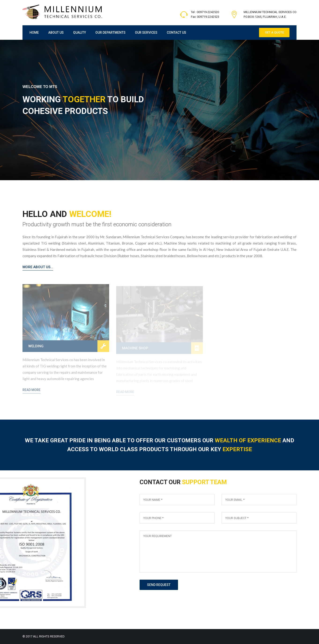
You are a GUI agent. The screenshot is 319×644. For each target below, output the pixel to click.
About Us (56, 33)
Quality (80, 33)
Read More (32, 392)
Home (34, 33)
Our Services (146, 33)
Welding (36, 349)
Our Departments (110, 33)
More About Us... (38, 267)
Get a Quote (274, 32)
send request (159, 585)
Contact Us (176, 33)
